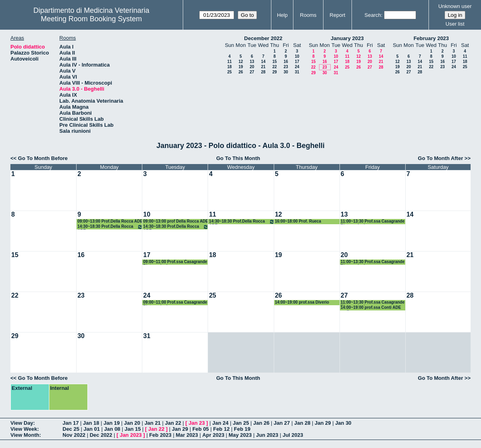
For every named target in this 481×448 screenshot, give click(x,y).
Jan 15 (133, 429)
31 (297, 72)
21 (263, 67)
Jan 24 (220, 423)
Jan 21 (152, 423)
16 (286, 62)
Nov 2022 (74, 435)
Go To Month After (441, 158)
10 (297, 56)
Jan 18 (91, 423)
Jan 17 (71, 423)
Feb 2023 (160, 435)
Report (337, 15)
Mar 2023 (187, 435)
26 (241, 72)
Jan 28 (302, 423)
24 (297, 67)
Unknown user (455, 6)
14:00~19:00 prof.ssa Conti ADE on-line (371, 308)
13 (252, 62)
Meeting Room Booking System (91, 19)
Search (373, 15)
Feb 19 (242, 429)
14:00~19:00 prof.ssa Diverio (302, 302)
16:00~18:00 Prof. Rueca (298, 221)
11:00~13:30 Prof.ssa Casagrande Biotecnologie (373, 222)
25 (229, 72)
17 (297, 62)
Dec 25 (71, 429)
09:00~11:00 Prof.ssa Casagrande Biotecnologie (175, 262)
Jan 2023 (131, 435)
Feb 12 (221, 429)
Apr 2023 (213, 435)
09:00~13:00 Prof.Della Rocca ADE (110, 221)
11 (229, 62)
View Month (25, 435)
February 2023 (431, 38)
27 (252, 72)
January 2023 (347, 38)
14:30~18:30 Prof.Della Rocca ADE (110, 227)
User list (455, 24)
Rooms (308, 15)
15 (274, 62)
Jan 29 (323, 423)
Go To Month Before (43, 158)
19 (241, 67)
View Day (22, 423)
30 (286, 72)
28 (263, 72)
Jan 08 (112, 429)
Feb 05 (201, 429)
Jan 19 (111, 423)
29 (274, 72)
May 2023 (240, 435)
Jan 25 (241, 423)
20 (252, 67)
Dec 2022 (101, 435)
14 (263, 62)
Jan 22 (173, 423)
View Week (24, 429)
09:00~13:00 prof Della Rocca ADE (176, 221)
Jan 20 (132, 423)
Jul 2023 (293, 435)
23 (286, 67)
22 (274, 67)
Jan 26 (261, 423)
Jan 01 (92, 429)
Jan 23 (197, 423)
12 (241, 62)
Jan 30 (343, 423)
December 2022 (263, 38)
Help (282, 15)
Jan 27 (282, 423)
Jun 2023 (267, 435)
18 (229, 67)
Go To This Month (238, 158)
